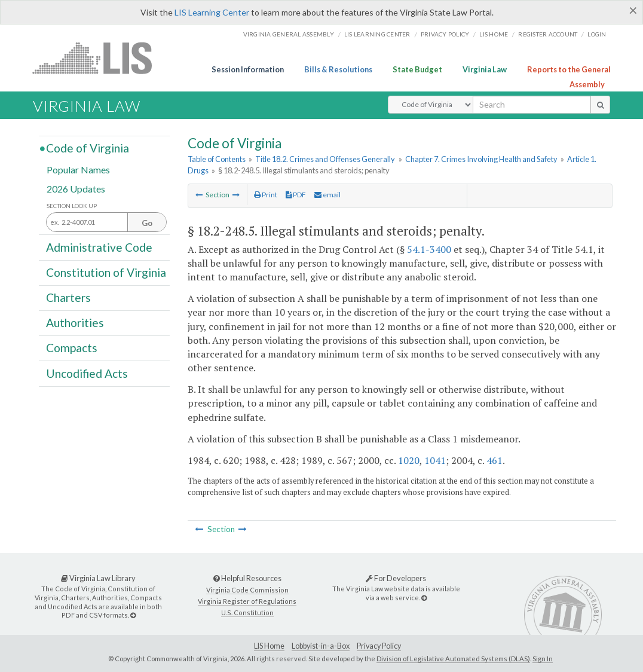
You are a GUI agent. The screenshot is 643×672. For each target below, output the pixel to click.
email (327, 195)
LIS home (494, 34)
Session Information (248, 69)
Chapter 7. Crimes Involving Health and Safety (481, 159)
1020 (409, 460)
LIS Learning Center (212, 12)
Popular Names (78, 169)
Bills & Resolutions (338, 69)
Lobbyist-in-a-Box (321, 646)
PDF (296, 195)
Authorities (75, 323)
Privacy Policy (445, 34)
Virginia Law (485, 69)
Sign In (543, 659)
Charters (68, 297)
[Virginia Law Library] (133, 615)
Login (597, 34)
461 (495, 460)
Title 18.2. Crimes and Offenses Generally (325, 159)
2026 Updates (76, 188)
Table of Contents (217, 159)
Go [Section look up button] (147, 223)
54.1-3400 (429, 249)
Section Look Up (72, 206)
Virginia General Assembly (289, 34)
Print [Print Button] (266, 195)
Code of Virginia (88, 148)
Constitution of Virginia (106, 272)
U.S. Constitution (247, 613)
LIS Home (269, 646)
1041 (435, 460)
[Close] (633, 10)
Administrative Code (99, 247)
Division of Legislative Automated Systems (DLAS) (453, 659)
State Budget (417, 69)
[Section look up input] (106, 222)
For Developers (396, 578)
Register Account (548, 34)
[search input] (532, 105)
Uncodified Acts (87, 373)
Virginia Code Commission (247, 590)
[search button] (600, 105)
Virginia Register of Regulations (247, 601)
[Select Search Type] (431, 105)
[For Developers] (424, 598)
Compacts (72, 348)
